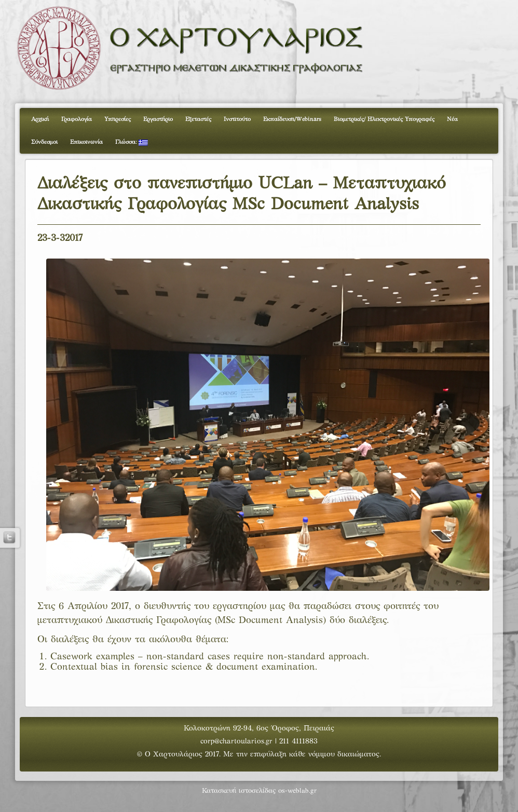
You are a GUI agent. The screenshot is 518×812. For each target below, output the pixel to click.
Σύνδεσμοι (44, 142)
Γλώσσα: (132, 143)
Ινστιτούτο (237, 119)
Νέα (452, 119)
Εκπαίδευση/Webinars (292, 119)
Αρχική (40, 119)
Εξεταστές (198, 119)
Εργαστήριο (158, 119)
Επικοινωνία (86, 142)
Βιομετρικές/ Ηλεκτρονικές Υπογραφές (384, 119)
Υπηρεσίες (118, 119)
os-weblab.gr (297, 791)
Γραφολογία (77, 119)
